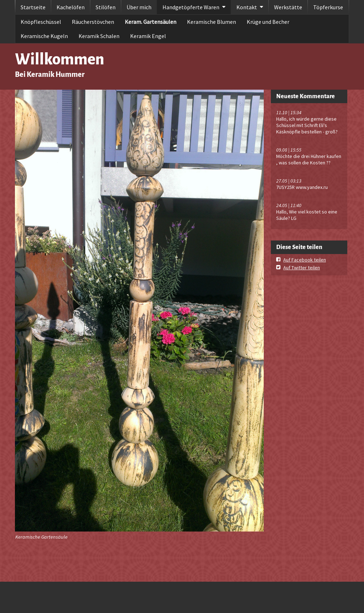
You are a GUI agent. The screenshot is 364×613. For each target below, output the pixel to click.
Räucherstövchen (93, 22)
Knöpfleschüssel (41, 22)
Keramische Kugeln (44, 36)
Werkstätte (288, 7)
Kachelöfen (71, 7)
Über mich (139, 7)
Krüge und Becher (268, 22)
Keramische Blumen (212, 22)
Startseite (33, 7)
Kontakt (247, 7)
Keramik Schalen (99, 36)
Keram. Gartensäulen (151, 22)
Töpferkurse (328, 7)
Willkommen (60, 59)
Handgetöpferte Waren (191, 7)
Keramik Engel (148, 36)
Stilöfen (106, 7)
